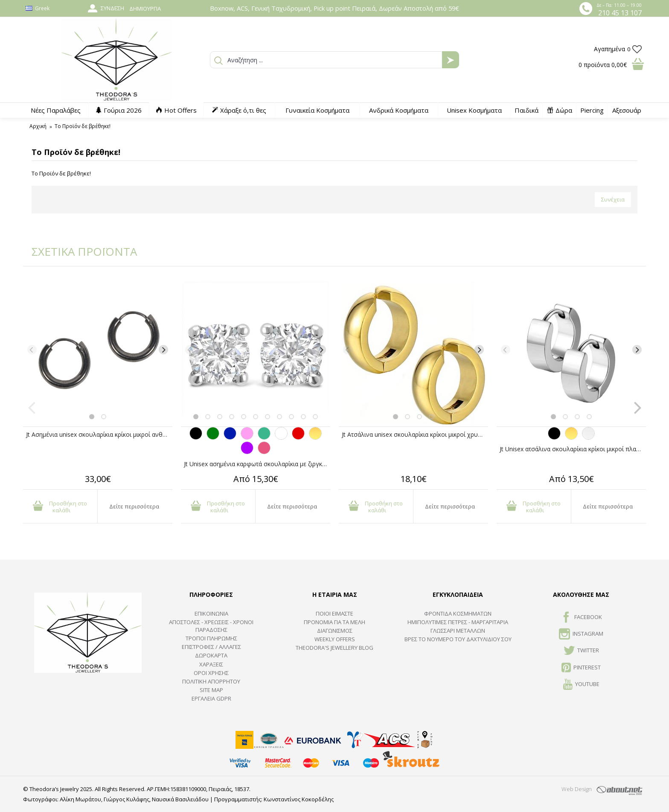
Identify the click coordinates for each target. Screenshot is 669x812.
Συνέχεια (613, 199)
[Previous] (32, 350)
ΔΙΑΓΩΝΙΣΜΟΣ (335, 631)
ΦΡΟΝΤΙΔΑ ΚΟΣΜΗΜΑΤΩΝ (458, 613)
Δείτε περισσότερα (134, 506)
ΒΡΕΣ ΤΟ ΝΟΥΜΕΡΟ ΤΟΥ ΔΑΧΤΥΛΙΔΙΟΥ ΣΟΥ (458, 639)
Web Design (577, 789)
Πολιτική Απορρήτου (211, 681)
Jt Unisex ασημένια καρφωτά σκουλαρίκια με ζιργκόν (257, 464)
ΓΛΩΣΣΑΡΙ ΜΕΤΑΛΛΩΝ (458, 631)
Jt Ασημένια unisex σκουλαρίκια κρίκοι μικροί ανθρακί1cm (99, 434)
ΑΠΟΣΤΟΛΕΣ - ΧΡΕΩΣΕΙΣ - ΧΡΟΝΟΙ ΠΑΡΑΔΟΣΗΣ (211, 626)
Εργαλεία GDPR (211, 698)
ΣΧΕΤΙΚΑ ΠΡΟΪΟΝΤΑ (79, 251)
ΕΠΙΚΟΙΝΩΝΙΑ (211, 613)
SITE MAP (211, 690)
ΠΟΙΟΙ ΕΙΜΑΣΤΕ (334, 613)
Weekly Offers (335, 639)
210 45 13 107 (620, 13)
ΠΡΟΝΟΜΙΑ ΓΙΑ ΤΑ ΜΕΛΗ (334, 622)
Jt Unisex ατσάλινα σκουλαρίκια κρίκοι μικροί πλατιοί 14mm (573, 449)
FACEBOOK (581, 618)
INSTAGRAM (581, 634)
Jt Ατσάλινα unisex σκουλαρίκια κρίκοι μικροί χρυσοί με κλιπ (415, 434)
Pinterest (581, 668)
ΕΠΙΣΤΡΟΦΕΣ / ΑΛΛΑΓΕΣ (211, 647)
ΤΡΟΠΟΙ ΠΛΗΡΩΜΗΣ (211, 638)
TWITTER (581, 651)
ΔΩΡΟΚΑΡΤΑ (211, 655)
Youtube (581, 685)
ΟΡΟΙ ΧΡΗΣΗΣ (211, 673)
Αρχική (38, 126)
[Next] (163, 350)
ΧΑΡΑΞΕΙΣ (211, 664)
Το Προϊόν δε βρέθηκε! (83, 126)
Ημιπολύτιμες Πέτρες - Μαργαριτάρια (458, 622)
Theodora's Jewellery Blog (334, 648)
